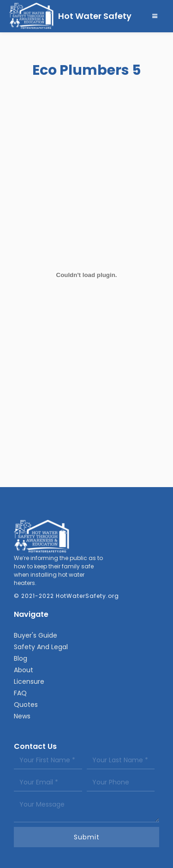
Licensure (29, 681)
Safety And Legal (41, 647)
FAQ (20, 693)
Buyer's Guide (36, 635)
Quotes (26, 705)
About (24, 670)
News (22, 716)
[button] (155, 16)
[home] (70, 16)
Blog (21, 658)
